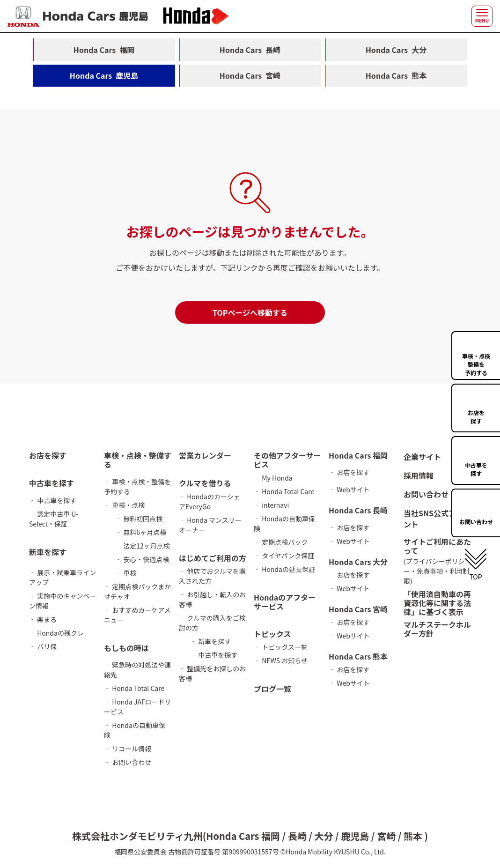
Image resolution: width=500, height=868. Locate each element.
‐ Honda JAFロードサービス (138, 707)
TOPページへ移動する (250, 313)
